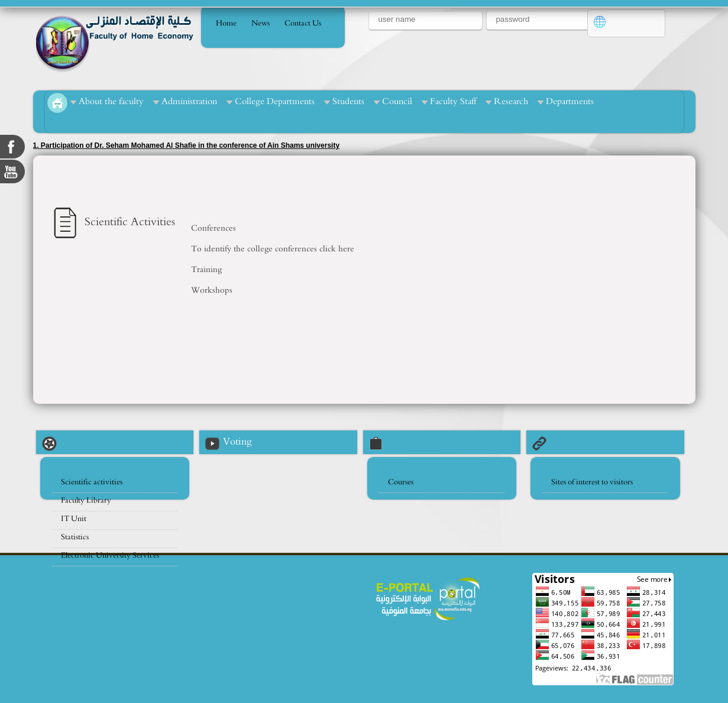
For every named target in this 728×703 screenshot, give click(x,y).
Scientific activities (92, 482)
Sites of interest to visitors (592, 482)
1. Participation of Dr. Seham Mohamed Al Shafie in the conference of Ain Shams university (187, 145)
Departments (570, 101)
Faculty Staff (453, 101)
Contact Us (303, 23)
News (261, 23)
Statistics (75, 537)
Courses (401, 482)
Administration (189, 101)
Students (348, 101)
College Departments (275, 101)
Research (511, 101)
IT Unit (74, 519)
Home (226, 23)
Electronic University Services (110, 555)
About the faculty (111, 101)
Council (397, 101)
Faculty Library (86, 500)
